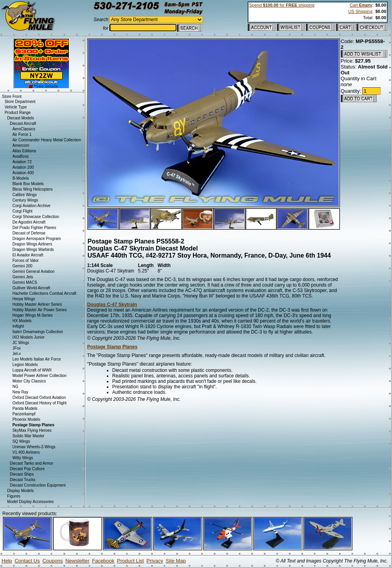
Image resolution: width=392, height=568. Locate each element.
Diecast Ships (22, 474)
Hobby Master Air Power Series (40, 310)
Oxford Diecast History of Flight (40, 403)
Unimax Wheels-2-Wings (34, 447)
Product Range (18, 113)
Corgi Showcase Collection (36, 217)
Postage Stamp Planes (112, 347)
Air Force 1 (22, 134)
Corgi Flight (22, 211)
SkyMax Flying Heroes (32, 430)
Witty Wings (23, 458)
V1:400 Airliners (26, 452)
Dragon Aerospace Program (37, 239)
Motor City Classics (29, 381)
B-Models (21, 178)
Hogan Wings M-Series (33, 315)
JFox (17, 348)
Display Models (20, 491)
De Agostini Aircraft (29, 222)
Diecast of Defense (29, 233)
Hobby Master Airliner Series (37, 304)
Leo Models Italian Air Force (37, 359)
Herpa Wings (24, 299)
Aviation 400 (23, 173)
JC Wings (21, 343)
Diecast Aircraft (23, 124)
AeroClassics (24, 129)
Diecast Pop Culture (27, 469)
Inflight (18, 326)
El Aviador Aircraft (28, 255)
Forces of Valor (26, 261)
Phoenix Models (26, 419)
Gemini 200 (22, 266)
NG (15, 387)
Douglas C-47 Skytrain (112, 305)
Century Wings (25, 200)
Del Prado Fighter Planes (34, 228)
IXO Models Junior (29, 337)
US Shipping (360, 11)
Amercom (21, 145)
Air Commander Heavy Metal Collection (47, 140)
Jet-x (17, 354)
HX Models (22, 321)
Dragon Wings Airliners (32, 244)
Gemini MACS (25, 282)
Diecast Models (20, 118)
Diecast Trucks (23, 480)
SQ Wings (21, 441)
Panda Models (25, 408)
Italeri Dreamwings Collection (38, 332)
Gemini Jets (23, 277)
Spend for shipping (282, 5)
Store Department (20, 102)
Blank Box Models (28, 184)
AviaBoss (21, 156)
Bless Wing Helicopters (33, 189)
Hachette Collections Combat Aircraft (44, 293)
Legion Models (25, 365)
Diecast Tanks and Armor (31, 463)
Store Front (12, 96)
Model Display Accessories (30, 502)
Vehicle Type (16, 107)
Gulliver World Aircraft (31, 288)
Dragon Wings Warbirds (33, 250)
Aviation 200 (23, 167)
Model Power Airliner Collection (40, 376)
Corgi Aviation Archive (31, 206)
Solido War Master (29, 436)
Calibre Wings (25, 195)
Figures (13, 496)
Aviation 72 (22, 162)
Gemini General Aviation (34, 271)
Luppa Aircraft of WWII (32, 370)
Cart (361, 5)
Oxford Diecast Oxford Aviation (39, 398)
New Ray (21, 392)
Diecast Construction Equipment (38, 485)
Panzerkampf (24, 414)
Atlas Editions (24, 151)
